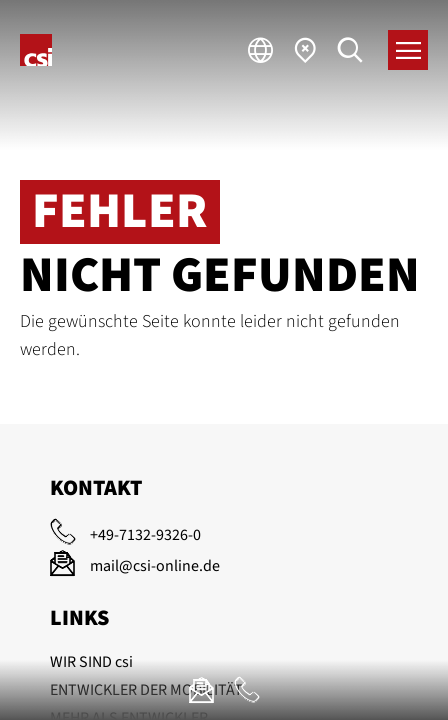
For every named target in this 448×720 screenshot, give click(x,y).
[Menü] (408, 50)
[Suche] (350, 50)
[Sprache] (260, 50)
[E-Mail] (201, 690)
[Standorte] (305, 50)
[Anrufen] (246, 690)
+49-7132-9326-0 (145, 535)
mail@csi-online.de (155, 566)
